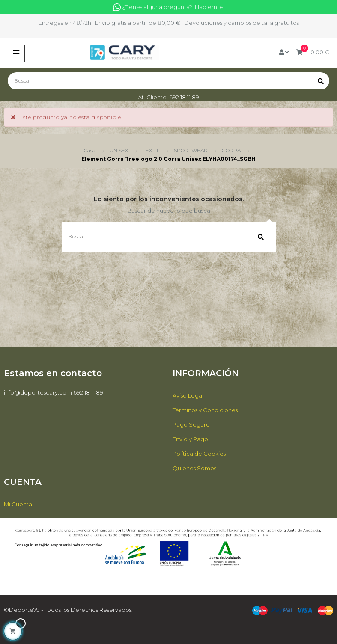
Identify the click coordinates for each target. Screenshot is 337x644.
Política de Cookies (199, 454)
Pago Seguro (191, 424)
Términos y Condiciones (205, 410)
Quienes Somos (194, 468)
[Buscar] (168, 81)
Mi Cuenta (18, 504)
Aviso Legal (188, 395)
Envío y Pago (190, 439)
